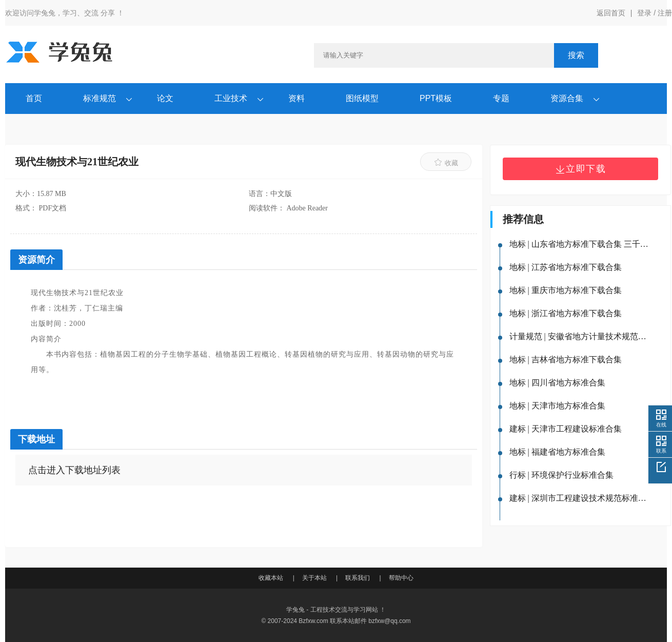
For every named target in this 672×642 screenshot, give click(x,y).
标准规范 (100, 98)
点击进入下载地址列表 (74, 470)
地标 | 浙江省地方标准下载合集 (566, 313)
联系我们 (358, 578)
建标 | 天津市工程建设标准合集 (566, 429)
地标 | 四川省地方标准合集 (557, 383)
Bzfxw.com (313, 621)
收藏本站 (271, 578)
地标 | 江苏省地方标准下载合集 (566, 267)
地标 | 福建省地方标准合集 (557, 452)
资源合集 (567, 98)
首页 (34, 98)
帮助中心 (401, 578)
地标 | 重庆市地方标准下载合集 (566, 290)
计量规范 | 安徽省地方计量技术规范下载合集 (580, 336)
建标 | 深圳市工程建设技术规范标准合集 (580, 498)
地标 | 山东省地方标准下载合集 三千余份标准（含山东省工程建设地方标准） (580, 244)
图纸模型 (362, 98)
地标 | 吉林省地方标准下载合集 (566, 359)
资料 (297, 98)
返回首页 (611, 13)
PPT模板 (436, 98)
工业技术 (231, 98)
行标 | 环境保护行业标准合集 (561, 475)
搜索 (576, 55)
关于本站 (314, 578)
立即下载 (581, 169)
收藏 (446, 162)
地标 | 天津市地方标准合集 (557, 406)
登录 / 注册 (655, 13)
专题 (501, 98)
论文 (165, 98)
